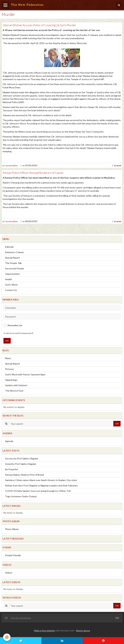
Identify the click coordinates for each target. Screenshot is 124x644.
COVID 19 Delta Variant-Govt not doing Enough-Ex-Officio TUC (38, 491)
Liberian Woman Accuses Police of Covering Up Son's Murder (39, 25)
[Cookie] (7, 637)
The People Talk (13, 263)
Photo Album (12, 529)
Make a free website (44, 630)
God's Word (11, 285)
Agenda (9, 441)
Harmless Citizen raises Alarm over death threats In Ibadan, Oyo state (41, 480)
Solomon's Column (14, 252)
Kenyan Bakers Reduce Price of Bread (24, 475)
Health (9, 279)
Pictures (9, 369)
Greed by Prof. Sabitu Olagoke (21, 464)
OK (7, 341)
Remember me (13, 325)
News (119, 165)
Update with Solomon (16, 385)
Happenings (11, 380)
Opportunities (12, 274)
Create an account (11, 333)
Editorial (9, 247)
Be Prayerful (11, 469)
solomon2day (12, 165)
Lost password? (27, 333)
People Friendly (13, 555)
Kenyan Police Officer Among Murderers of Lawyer (33, 173)
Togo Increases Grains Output (21, 496)
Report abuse (83, 630)
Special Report (13, 258)
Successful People (15, 268)
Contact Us (11, 290)
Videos (9, 573)
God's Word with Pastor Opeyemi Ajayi (25, 374)
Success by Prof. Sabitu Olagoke (22, 458)
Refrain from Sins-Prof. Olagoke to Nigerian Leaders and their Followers (41, 485)
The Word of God (14, 391)
